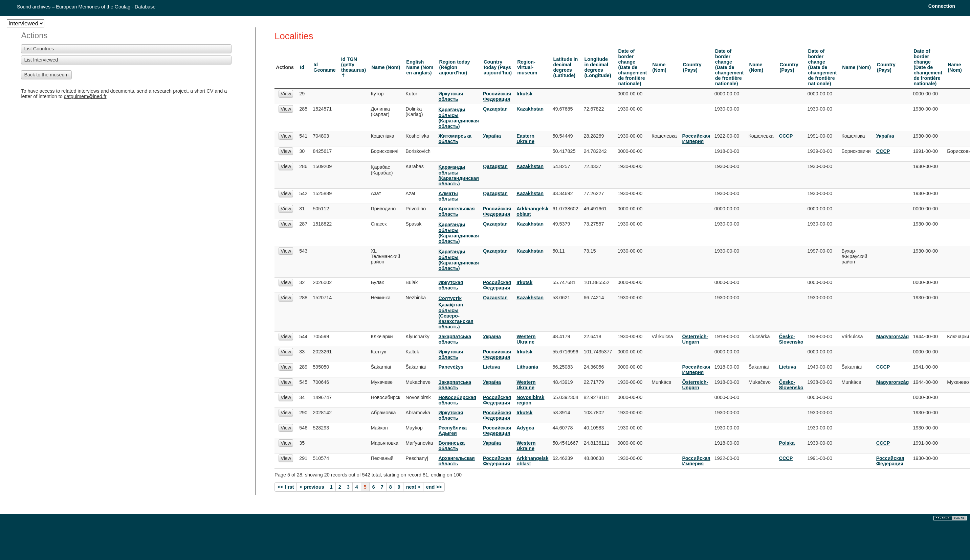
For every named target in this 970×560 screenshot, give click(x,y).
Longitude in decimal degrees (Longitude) (598, 67)
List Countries (39, 49)
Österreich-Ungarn (695, 339)
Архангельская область (456, 211)
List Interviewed (41, 60)
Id (302, 67)
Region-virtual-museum (527, 67)
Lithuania (527, 367)
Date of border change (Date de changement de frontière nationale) (633, 67)
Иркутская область (451, 96)
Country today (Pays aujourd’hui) (498, 67)
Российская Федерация (497, 96)
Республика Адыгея (452, 430)
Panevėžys (451, 367)
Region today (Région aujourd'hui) (454, 67)
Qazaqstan (495, 109)
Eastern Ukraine (525, 139)
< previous (312, 487)
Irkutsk (524, 94)
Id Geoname (325, 67)
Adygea (525, 428)
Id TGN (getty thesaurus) (354, 65)
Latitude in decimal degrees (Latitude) (566, 67)
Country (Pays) (692, 67)
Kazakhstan (530, 109)
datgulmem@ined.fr (85, 96)
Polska (787, 443)
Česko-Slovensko (791, 339)
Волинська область (451, 446)
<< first (286, 487)
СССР (786, 136)
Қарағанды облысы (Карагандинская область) (459, 118)
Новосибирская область (457, 400)
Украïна (492, 136)
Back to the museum (46, 75)
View (286, 94)
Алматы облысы (448, 196)
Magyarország (893, 336)
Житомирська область (455, 139)
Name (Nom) (386, 67)
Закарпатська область (455, 339)
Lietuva (491, 367)
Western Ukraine (526, 339)
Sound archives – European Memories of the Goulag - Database (86, 7)
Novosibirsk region (530, 400)
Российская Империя (696, 139)
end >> (434, 487)
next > (413, 487)
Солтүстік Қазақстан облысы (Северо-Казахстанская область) (456, 312)
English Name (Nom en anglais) (420, 67)
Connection (942, 6)
